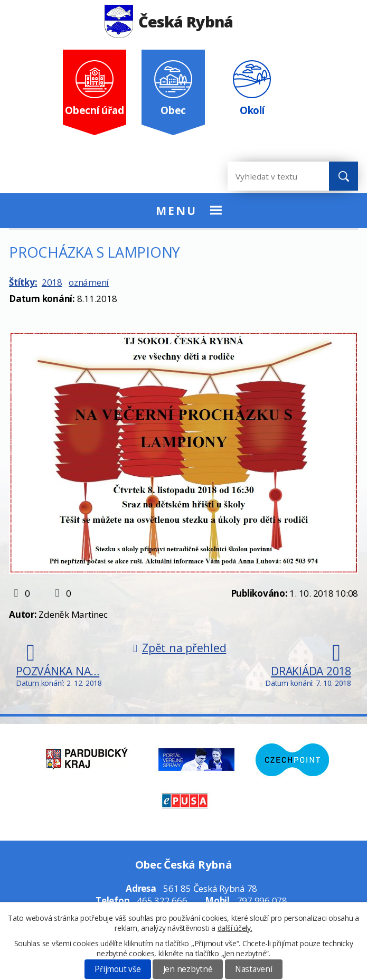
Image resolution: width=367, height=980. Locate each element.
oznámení (89, 282)
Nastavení (254, 969)
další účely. (235, 928)
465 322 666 (162, 901)
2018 (52, 282)
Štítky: (23, 282)
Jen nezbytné (188, 969)
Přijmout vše (117, 969)
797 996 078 (262, 901)
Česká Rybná (169, 21)
